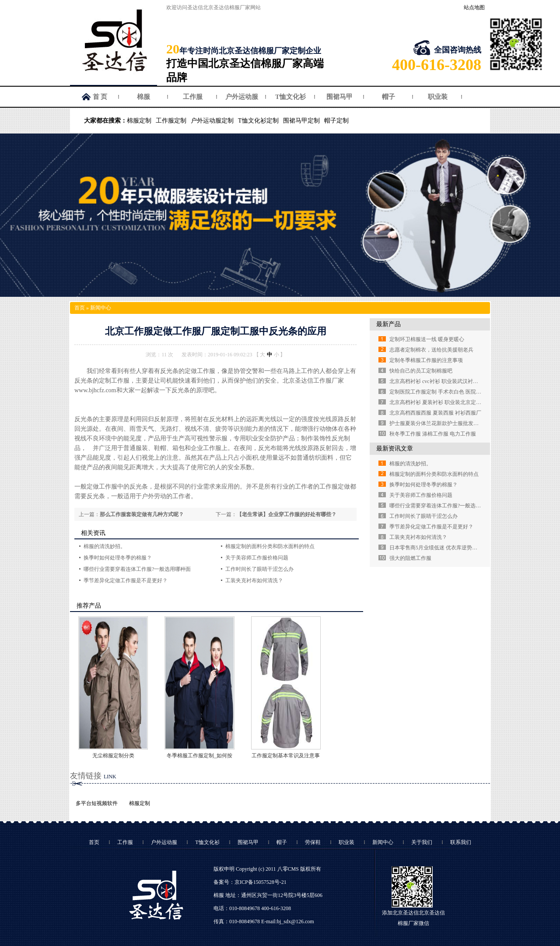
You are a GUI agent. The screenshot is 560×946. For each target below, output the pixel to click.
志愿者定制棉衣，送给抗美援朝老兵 (431, 350)
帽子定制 (336, 121)
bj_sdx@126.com (296, 921)
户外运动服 (242, 97)
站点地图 (474, 7)
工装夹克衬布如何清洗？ (254, 580)
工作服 (193, 97)
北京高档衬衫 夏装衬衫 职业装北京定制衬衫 (441, 402)
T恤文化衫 (290, 97)
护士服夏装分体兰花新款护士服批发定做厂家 (442, 423)
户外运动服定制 (212, 121)
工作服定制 (171, 121)
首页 (80, 308)
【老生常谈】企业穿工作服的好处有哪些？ (287, 514)
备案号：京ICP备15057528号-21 (250, 882)
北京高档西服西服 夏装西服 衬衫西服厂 (435, 413)
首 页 (100, 97)
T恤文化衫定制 (258, 121)
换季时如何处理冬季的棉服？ (118, 558)
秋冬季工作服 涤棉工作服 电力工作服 (433, 434)
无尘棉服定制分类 (113, 756)
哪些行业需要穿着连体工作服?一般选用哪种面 (137, 569)
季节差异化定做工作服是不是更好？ (126, 580)
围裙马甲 (339, 97)
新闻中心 (101, 308)
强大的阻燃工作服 (410, 558)
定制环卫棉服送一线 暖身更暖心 (427, 339)
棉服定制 (139, 121)
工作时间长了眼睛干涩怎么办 (259, 569)
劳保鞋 (313, 842)
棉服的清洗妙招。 (105, 546)
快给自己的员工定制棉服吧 (421, 371)
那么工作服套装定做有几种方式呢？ (142, 514)
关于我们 (422, 842)
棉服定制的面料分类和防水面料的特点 (270, 546)
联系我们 (461, 842)
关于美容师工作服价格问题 (257, 558)
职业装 (438, 97)
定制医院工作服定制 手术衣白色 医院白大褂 (441, 392)
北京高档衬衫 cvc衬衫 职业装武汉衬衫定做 (439, 381)
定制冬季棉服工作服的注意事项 (426, 360)
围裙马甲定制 (301, 121)
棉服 (143, 97)
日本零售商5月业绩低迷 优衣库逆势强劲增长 (441, 548)
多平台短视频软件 (97, 803)
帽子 (388, 97)
